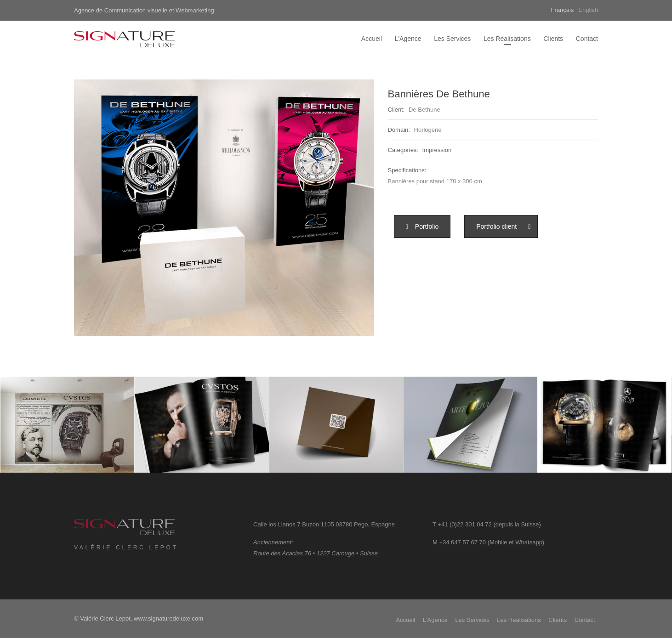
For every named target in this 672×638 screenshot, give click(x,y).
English (588, 10)
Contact (587, 39)
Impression (437, 150)
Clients (553, 39)
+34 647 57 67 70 (462, 546)
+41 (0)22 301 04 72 (464, 528)
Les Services (452, 39)
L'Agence (408, 39)
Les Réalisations (507, 39)
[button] (422, 226)
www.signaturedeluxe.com (168, 618)
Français (563, 10)
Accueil (372, 39)
